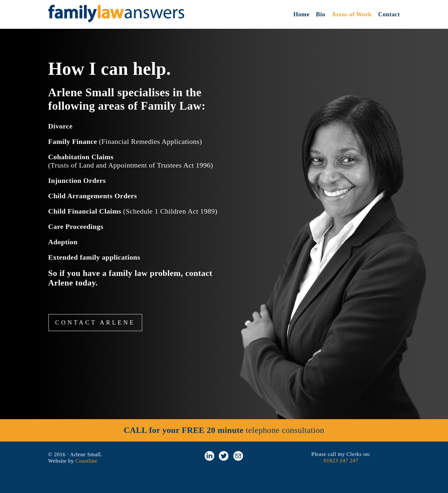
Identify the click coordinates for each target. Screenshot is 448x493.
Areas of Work (352, 14)
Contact (389, 14)
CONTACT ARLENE (95, 322)
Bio (321, 14)
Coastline (86, 461)
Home (301, 14)
